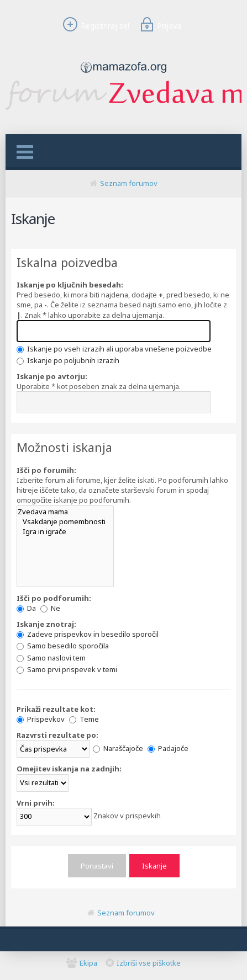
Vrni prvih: (36, 803)
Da (26, 608)
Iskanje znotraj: (46, 624)
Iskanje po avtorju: (52, 376)
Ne (50, 608)
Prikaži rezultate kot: (56, 709)
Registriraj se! (94, 26)
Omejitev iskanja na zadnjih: (69, 769)
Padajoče (168, 748)
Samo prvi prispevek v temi (67, 669)
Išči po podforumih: (54, 598)
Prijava (159, 26)
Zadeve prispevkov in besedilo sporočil (88, 634)
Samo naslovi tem (51, 658)
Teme (84, 719)
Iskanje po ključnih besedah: (70, 285)
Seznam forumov (129, 183)
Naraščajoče (118, 748)
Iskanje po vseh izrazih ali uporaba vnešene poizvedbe (114, 349)
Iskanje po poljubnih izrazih (68, 360)
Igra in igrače (65, 531)
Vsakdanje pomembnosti (65, 521)
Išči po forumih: (46, 470)
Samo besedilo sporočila (63, 646)
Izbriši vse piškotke (149, 963)
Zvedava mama (65, 512)
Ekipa (88, 963)
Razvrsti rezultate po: (57, 735)
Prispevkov (41, 719)
